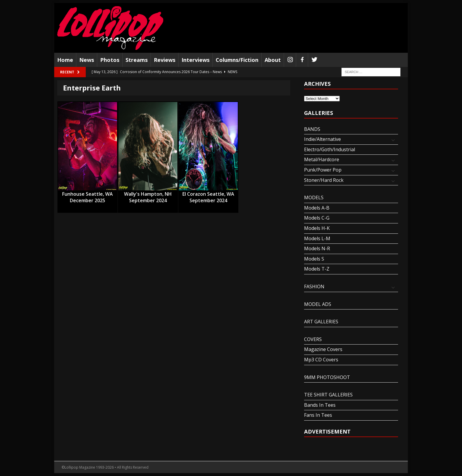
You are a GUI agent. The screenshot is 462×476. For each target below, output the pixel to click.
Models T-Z (317, 269)
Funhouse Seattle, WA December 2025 (88, 194)
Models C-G (317, 218)
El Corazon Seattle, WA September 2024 (208, 194)
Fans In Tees (318, 415)
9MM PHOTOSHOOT (327, 377)
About (273, 60)
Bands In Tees (320, 405)
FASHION (314, 286)
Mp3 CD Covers (321, 360)
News (87, 60)
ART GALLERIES (321, 322)
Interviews (195, 60)
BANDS (312, 129)
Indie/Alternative (322, 139)
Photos (110, 60)
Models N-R (317, 248)
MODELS (314, 197)
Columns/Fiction (237, 60)
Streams (137, 60)
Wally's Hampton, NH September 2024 (148, 194)
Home (65, 60)
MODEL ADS (318, 304)
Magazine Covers (323, 349)
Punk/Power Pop (323, 170)
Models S (314, 259)
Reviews (165, 60)
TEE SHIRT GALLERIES (328, 395)
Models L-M (317, 238)
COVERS (313, 339)
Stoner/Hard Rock (324, 180)
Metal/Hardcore (322, 159)
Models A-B (317, 208)
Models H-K (317, 228)
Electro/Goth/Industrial (330, 149)
